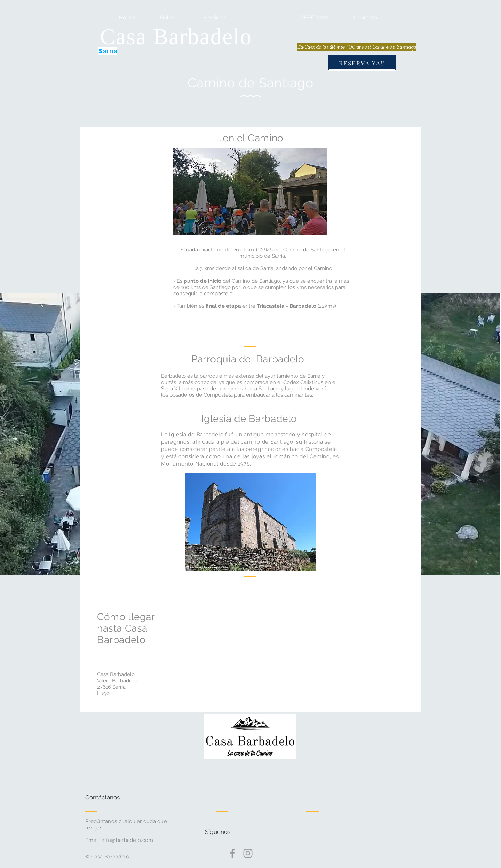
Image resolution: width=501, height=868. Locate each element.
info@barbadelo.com (127, 840)
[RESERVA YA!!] (362, 63)
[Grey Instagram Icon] (248, 853)
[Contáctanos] (112, 798)
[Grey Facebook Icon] (233, 853)
